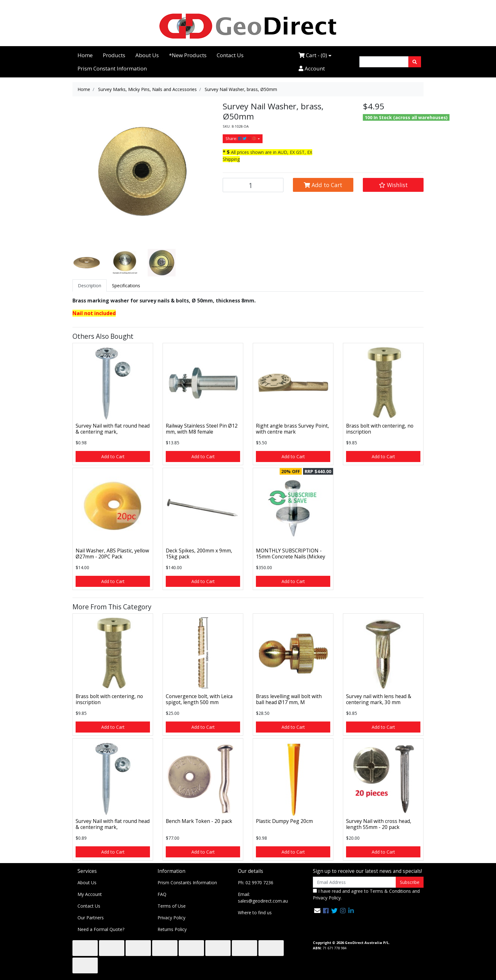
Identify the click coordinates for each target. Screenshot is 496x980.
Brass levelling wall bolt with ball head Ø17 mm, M (289, 699)
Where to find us (255, 913)
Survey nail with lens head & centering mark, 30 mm (379, 699)
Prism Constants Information (187, 883)
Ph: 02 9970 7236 (256, 883)
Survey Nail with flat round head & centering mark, (113, 429)
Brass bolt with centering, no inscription (380, 429)
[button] (393, 185)
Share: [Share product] (241, 139)
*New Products (188, 55)
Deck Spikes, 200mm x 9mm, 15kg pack (199, 554)
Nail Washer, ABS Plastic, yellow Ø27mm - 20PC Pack (112, 554)
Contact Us (230, 55)
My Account (90, 894)
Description (90, 286)
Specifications (126, 286)
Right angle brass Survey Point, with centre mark (292, 429)
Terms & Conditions (390, 891)
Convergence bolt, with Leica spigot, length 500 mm (199, 699)
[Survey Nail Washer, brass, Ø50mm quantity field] (253, 185)
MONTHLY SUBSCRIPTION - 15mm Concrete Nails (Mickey (291, 554)
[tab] (90, 286)
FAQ (162, 894)
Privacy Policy (171, 918)
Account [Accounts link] (312, 68)
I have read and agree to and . (366, 894)
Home (85, 55)
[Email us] (317, 911)
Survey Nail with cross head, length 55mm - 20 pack (379, 824)
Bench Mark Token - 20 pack (199, 821)
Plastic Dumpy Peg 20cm (284, 821)
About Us (147, 55)
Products (114, 55)
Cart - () (313, 55)
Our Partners (91, 918)
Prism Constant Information (112, 68)
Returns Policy (172, 929)
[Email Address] (354, 882)
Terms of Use (172, 906)
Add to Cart (323, 185)
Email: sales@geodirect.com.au (263, 898)
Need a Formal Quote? (101, 929)
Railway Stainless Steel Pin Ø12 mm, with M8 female (202, 429)
